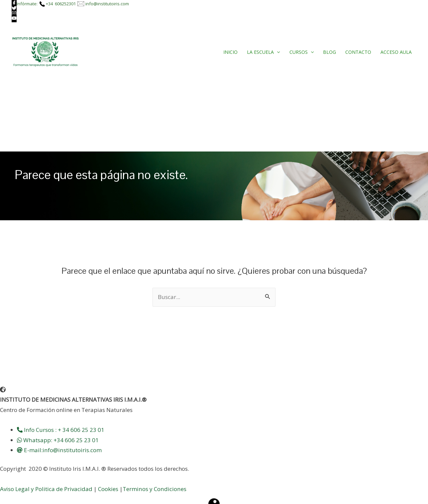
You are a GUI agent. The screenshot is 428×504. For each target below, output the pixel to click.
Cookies (108, 489)
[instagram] (14, 13)
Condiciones (169, 489)
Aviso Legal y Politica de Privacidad (46, 489)
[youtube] (14, 18)
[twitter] (14, 8)
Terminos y (138, 489)
